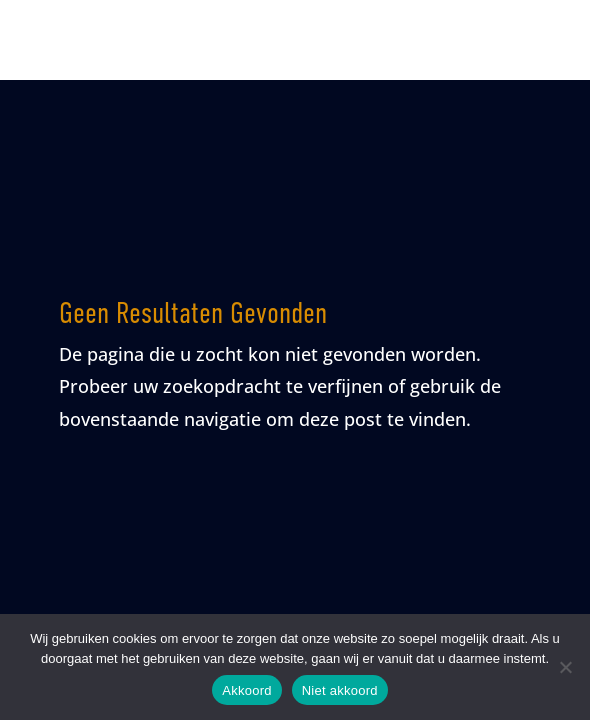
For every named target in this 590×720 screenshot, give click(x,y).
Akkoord (246, 690)
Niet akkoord (340, 690)
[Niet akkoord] (565, 667)
